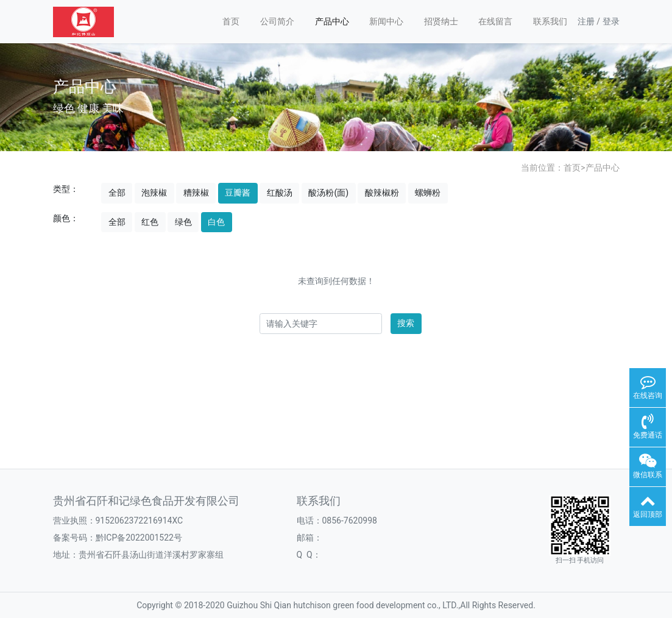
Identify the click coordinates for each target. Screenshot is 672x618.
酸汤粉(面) (328, 193)
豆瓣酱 (238, 193)
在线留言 (495, 21)
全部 (117, 193)
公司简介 (277, 21)
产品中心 (332, 21)
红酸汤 (280, 193)
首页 (231, 21)
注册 (586, 21)
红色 (150, 222)
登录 (611, 21)
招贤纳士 (441, 21)
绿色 (183, 222)
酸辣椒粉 (382, 193)
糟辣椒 (196, 193)
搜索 (406, 323)
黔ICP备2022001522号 (139, 538)
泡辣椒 (154, 193)
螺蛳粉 (428, 193)
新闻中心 (386, 21)
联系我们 (550, 21)
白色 (216, 222)
